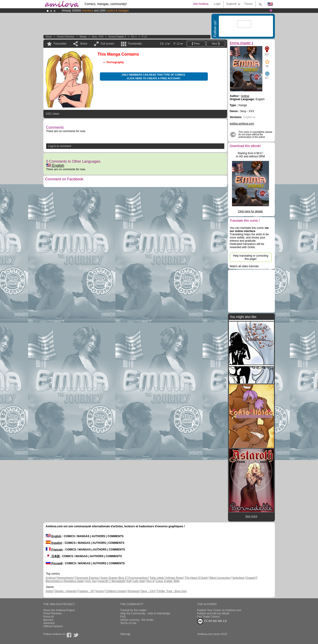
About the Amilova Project (59, 610)
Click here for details (250, 211)
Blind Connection (220, 578)
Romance (134, 591)
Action (49, 591)
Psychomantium (138, 578)
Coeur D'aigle (164, 581)
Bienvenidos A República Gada (65, 581)
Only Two (91, 581)
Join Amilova (201, 4)
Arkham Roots (174, 578)
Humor (100, 591)
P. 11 (144, 37)
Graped (251, 578)
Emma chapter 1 (117, 37)
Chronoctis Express (87, 578)
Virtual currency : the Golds (137, 620)
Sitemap (125, 634)
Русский (54, 563)
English (55, 166)
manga (83, 37)
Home (49, 37)
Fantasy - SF (86, 591)
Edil (129, 581)
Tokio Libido (157, 578)
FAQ (123, 617)
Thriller (161, 591)
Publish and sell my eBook (213, 613)
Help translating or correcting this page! (251, 257)
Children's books (116, 591)
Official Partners (53, 626)
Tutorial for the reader (134, 610)
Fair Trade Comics (208, 617)
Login (217, 4)
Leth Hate (139, 581)
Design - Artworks (66, 591)
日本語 (53, 556)
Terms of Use (128, 623)
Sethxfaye (238, 578)
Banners (49, 620)
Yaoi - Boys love (177, 591)
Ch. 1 (134, 37)
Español (54, 543)
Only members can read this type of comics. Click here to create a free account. (154, 77)
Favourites (60, 44)
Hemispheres (65, 578)
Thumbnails (135, 44)
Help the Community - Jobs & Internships (145, 613)
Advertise (49, 623)
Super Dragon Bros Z (114, 578)
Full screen (107, 44)
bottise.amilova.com (242, 124)
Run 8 (150, 581)
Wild (177, 581)
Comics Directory (66, 37)
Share (84, 44)
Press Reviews (52, 613)
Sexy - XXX (97, 37)
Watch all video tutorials (244, 266)
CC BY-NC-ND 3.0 (212, 621)
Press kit (49, 617)
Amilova (51, 578)
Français (54, 550)
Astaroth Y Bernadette (112, 581)
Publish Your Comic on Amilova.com (219, 610)
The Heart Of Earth (196, 578)
